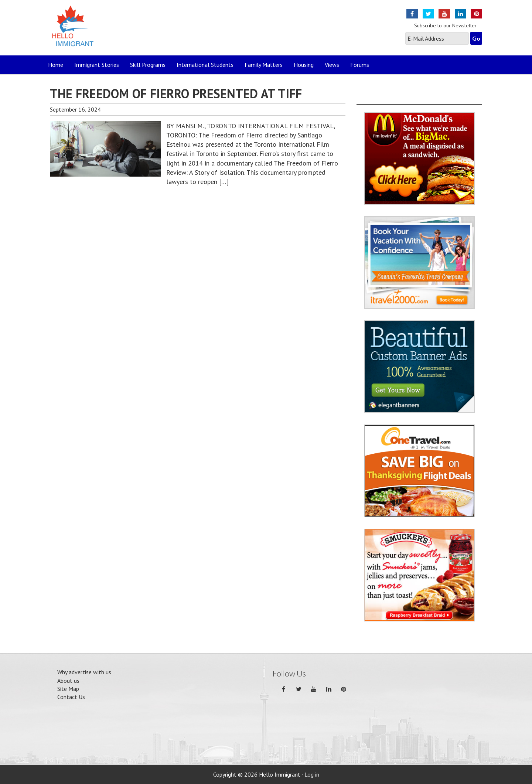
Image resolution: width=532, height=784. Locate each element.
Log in (312, 774)
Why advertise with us (84, 672)
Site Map (68, 689)
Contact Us (71, 697)
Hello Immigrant (75, 30)
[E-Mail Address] (437, 38)
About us (68, 681)
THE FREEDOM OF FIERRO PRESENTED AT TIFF (176, 93)
